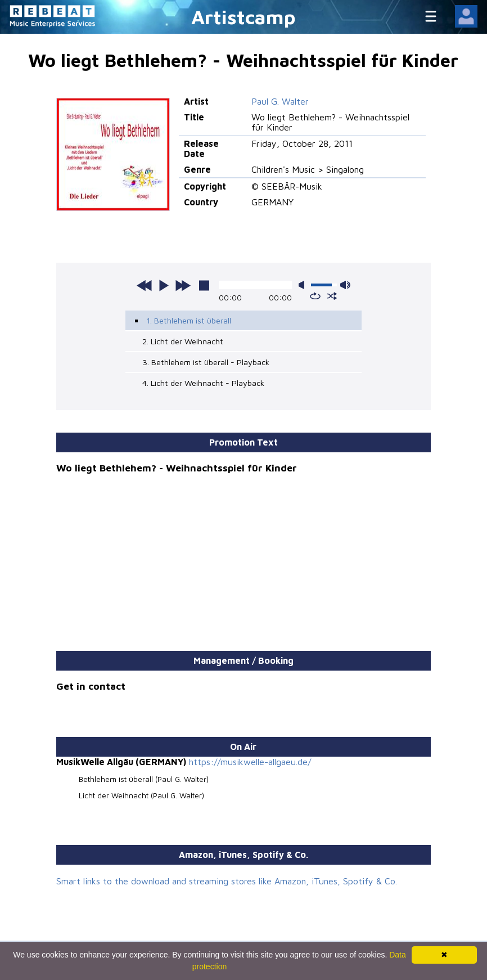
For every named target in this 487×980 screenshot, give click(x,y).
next (183, 285)
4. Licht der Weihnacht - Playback (203, 383)
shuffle (332, 296)
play (164, 285)
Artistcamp (243, 17)
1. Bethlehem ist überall (189, 320)
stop (204, 285)
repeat (315, 296)
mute (304, 285)
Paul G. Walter (280, 101)
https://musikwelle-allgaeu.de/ (250, 762)
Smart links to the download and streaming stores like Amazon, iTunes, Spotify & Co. (227, 881)
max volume (345, 285)
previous (145, 285)
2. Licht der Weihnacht (183, 341)
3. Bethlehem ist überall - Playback (206, 362)
